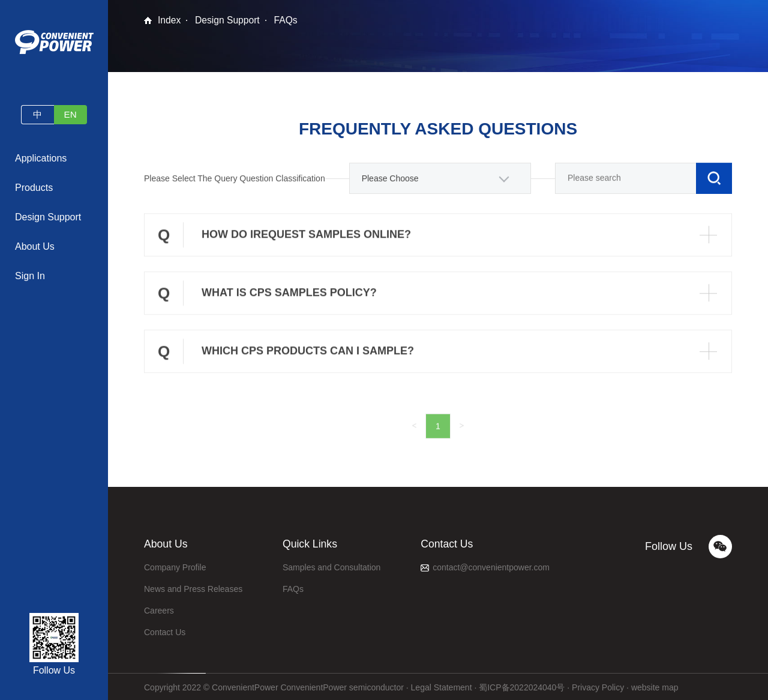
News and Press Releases (193, 587)
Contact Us (165, 630)
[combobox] (440, 182)
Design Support (48, 217)
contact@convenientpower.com (491, 565)
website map (655, 685)
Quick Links (310, 543)
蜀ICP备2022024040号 (522, 685)
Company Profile (175, 565)
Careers (159, 608)
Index (169, 20)
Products (34, 188)
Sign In (30, 276)
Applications (41, 158)
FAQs (288, 20)
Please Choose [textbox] (390, 182)
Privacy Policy (598, 685)
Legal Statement (442, 685)
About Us (35, 246)
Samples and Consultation (331, 565)
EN (71, 114)
